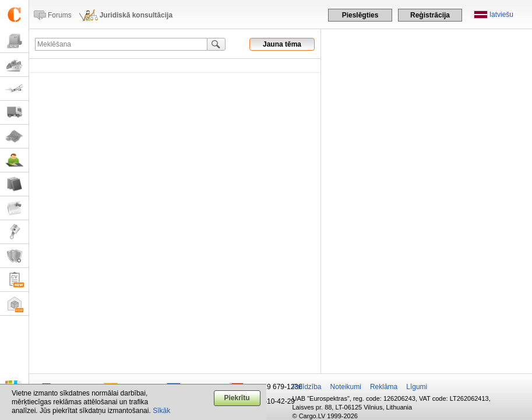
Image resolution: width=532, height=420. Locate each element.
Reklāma (384, 387)
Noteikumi (346, 387)
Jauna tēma (282, 44)
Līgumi (417, 387)
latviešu (501, 15)
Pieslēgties (360, 15)
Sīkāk (161, 411)
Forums (60, 15)
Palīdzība (307, 387)
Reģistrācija (430, 15)
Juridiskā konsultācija (136, 15)
